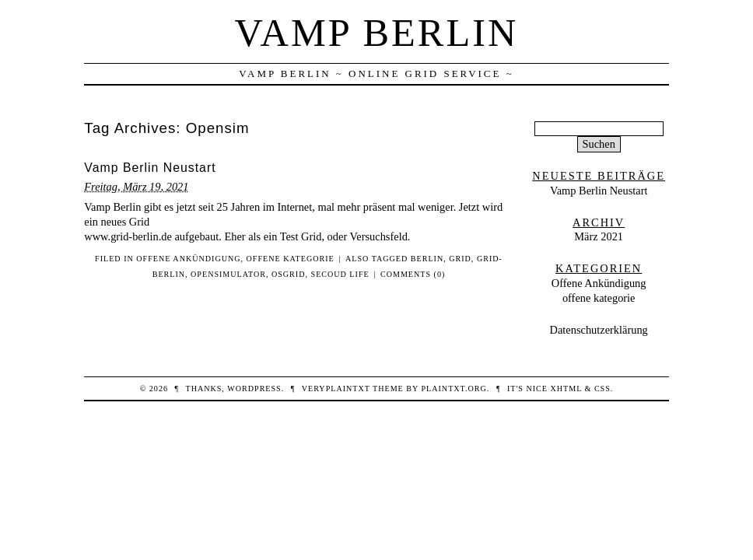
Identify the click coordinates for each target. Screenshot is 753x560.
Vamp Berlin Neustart (150, 168)
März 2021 (599, 236)
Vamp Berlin (377, 33)
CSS (602, 388)
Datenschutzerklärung (599, 330)
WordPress (254, 388)
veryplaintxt (336, 388)
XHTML (566, 388)
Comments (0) (413, 274)
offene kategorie (291, 259)
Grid (460, 259)
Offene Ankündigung (188, 259)
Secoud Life (340, 274)
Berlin (427, 259)
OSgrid (289, 274)
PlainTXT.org (454, 388)
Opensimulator (228, 274)
